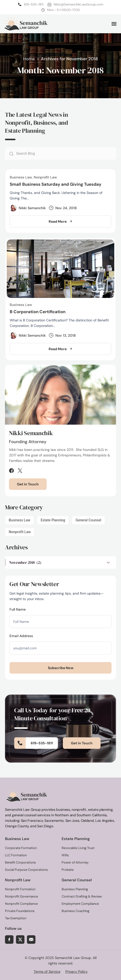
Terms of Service (47, 972)
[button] (114, 24)
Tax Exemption (16, 918)
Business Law (19, 520)
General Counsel (88, 520)
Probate (68, 870)
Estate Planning (53, 520)
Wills (65, 855)
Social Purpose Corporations (26, 870)
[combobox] (65, 153)
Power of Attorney (75, 862)
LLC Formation (16, 855)
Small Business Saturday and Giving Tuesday (56, 184)
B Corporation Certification (38, 312)
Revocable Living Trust (78, 848)
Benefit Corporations (20, 862)
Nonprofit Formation (20, 889)
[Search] (9, 154)
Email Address (21, 636)
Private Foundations (20, 911)
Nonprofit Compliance (21, 904)
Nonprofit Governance (21, 896)
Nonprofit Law (20, 532)
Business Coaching (75, 911)
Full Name (18, 609)
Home (29, 59)
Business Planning (75, 889)
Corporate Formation (21, 848)
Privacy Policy (76, 972)
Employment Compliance (80, 904)
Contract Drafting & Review (82, 896)
